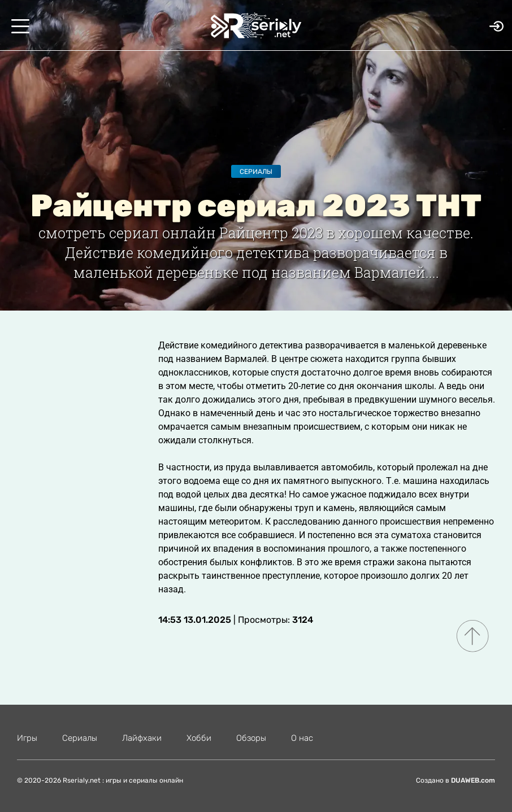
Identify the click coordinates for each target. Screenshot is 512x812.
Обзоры (251, 738)
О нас (302, 738)
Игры (27, 738)
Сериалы (256, 172)
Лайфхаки (142, 738)
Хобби (199, 738)
